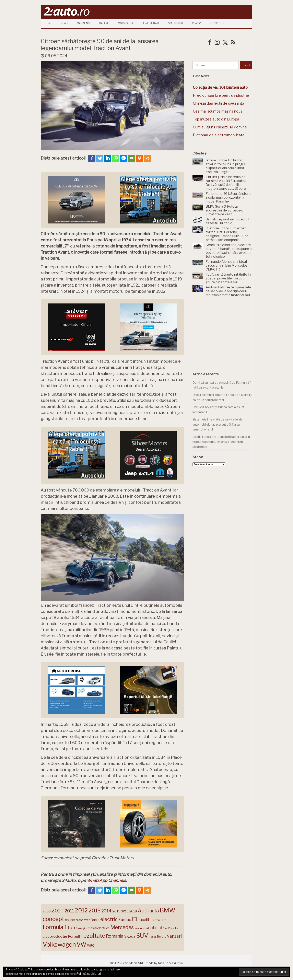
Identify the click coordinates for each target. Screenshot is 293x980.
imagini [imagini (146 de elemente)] (82, 928)
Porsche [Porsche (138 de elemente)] (173, 928)
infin (180, 963)
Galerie (104, 23)
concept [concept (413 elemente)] (53, 919)
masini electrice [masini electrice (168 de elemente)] (99, 928)
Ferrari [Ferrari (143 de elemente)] (156, 920)
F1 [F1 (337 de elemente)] (135, 919)
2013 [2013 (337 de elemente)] (95, 911)
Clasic (196, 23)
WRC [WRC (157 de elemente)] (91, 946)
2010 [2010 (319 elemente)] (58, 911)
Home (48, 23)
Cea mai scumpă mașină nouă (218, 111)
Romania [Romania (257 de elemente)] (115, 936)
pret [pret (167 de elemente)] (46, 937)
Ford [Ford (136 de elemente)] (163, 920)
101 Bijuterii (176, 23)
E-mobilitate (151, 23)
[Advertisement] (223, 335)
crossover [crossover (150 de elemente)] (83, 920)
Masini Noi (84, 23)
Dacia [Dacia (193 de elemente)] (95, 920)
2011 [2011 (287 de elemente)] (69, 911)
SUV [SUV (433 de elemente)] (142, 936)
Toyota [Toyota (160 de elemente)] (161, 937)
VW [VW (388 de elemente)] (81, 945)
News (64, 23)
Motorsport (126, 23)
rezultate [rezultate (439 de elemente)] (93, 936)
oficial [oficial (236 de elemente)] (156, 928)
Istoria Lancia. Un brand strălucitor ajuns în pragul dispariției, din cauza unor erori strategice (221, 442)
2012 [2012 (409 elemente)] (81, 910)
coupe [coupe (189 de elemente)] (70, 920)
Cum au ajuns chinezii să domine (220, 127)
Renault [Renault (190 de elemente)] (74, 936)
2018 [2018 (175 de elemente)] (133, 911)
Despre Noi (217, 23)
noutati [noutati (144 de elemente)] (145, 928)
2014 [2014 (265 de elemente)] (106, 911)
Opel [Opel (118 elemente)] (165, 928)
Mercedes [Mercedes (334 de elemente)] (122, 927)
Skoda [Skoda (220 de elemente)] (130, 936)
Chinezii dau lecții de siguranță (219, 103)
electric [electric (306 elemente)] (109, 919)
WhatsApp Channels (106, 880)
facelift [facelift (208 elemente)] (145, 920)
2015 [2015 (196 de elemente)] (116, 911)
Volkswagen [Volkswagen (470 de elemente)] (59, 944)
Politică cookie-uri (89, 974)
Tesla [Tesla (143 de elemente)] (152, 937)
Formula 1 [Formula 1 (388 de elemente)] (55, 927)
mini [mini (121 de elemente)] (137, 928)
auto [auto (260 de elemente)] (154, 911)
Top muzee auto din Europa (216, 119)
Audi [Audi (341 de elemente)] (143, 911)
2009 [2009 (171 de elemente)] (47, 911)
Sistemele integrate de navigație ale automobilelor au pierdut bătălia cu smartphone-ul (218, 424)
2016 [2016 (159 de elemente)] (125, 911)
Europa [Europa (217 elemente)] (125, 920)
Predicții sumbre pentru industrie (221, 95)
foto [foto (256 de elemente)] (72, 928)
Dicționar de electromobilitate (219, 135)
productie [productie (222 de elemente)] (58, 936)
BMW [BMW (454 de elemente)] (167, 910)
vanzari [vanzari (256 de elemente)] (174, 936)
